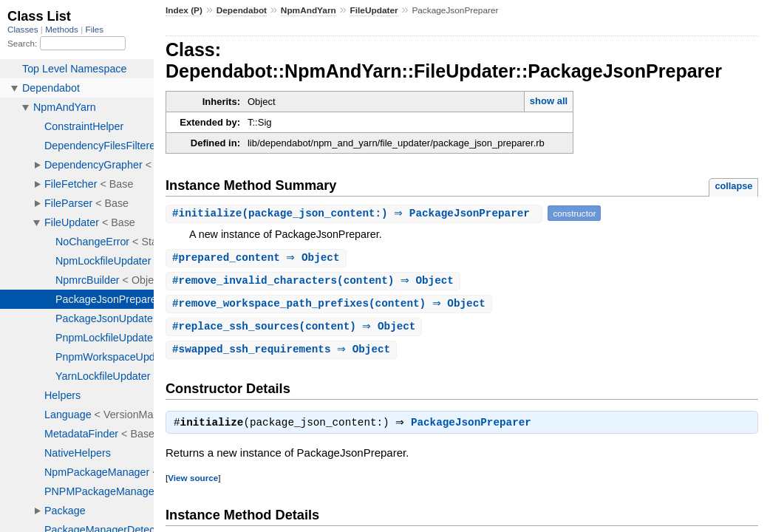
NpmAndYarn (309, 10)
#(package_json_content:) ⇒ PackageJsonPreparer (356, 213)
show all (549, 101)
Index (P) (184, 10)
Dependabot (242, 10)
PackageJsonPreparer (475, 428)
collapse (733, 186)
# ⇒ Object (258, 258)
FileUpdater (374, 10)
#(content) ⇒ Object (315, 282)
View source (193, 483)
